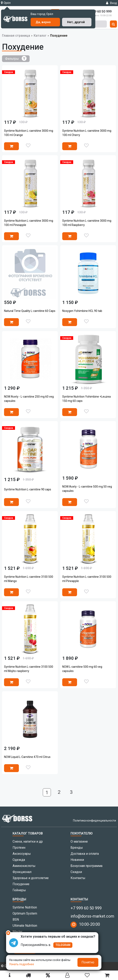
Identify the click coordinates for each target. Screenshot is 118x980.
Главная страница (16, 36)
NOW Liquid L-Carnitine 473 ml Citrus (27, 757)
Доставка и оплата (85, 854)
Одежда (19, 860)
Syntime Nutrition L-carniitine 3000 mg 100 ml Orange (29, 133)
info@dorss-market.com (92, 916)
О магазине (79, 841)
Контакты (78, 878)
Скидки (76, 872)
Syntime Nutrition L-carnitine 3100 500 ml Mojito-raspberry (29, 669)
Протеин (19, 848)
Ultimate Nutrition (25, 926)
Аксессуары (22, 854)
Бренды (77, 848)
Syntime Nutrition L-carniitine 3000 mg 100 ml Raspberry (87, 223)
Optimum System (25, 913)
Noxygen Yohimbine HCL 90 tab (82, 311)
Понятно (88, 962)
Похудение (21, 884)
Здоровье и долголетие (31, 878)
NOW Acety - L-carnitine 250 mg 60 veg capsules (29, 399)
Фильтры (16, 58)
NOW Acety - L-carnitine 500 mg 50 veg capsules (87, 489)
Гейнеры (19, 890)
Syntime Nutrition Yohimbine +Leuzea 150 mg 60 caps (86, 399)
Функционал (22, 872)
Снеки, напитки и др (28, 841)
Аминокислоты (24, 866)
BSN (16, 920)
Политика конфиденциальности (94, 821)
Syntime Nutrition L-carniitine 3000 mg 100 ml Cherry (87, 133)
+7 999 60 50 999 (86, 908)
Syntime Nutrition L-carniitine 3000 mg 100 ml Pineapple (29, 223)
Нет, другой (76, 22)
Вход (112, 3)
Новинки (77, 860)
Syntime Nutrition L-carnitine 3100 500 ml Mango (29, 579)
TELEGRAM (63, 945)
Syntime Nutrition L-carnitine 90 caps (28, 489)
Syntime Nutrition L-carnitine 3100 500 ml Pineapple (87, 579)
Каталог (40, 36)
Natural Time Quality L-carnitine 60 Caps (30, 311)
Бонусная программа (86, 866)
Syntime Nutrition (25, 907)
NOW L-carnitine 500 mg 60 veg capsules (82, 669)
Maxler (17, 932)
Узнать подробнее (22, 964)
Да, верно (43, 22)
